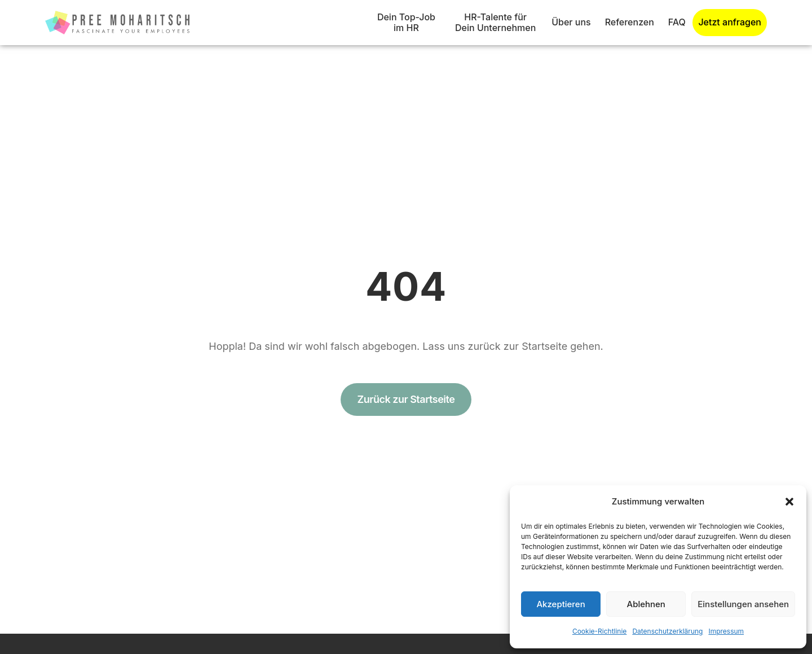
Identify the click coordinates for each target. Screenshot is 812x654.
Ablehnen (646, 604)
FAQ (677, 22)
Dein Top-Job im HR (406, 22)
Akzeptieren (561, 604)
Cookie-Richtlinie (599, 631)
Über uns (571, 22)
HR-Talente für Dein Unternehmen (495, 22)
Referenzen (630, 22)
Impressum (726, 631)
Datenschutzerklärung (667, 631)
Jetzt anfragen (730, 22)
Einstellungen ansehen (743, 604)
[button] (789, 502)
